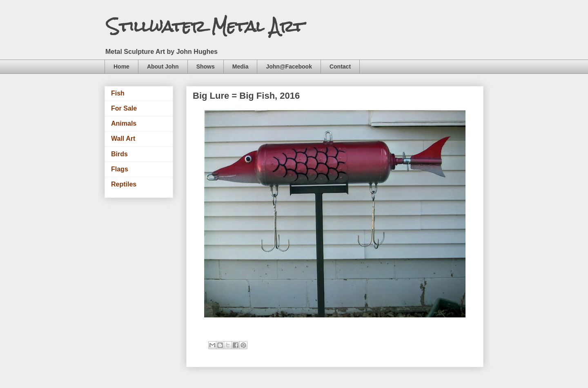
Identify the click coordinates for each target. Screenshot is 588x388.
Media (241, 67)
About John (163, 67)
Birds (119, 154)
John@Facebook (289, 67)
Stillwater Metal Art (205, 26)
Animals (124, 123)
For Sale (124, 108)
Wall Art (123, 139)
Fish (118, 93)
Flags (120, 169)
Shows (206, 67)
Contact (340, 67)
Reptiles (124, 184)
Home (121, 67)
